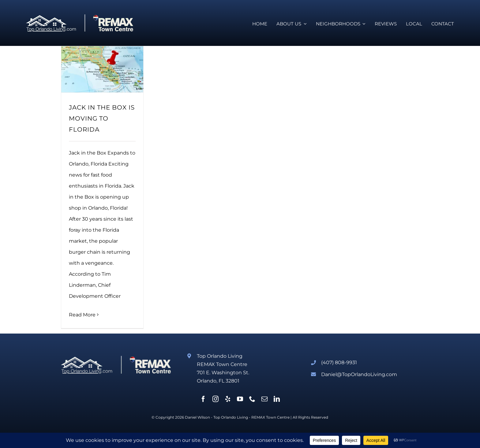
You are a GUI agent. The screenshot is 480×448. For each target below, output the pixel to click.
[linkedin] (277, 399)
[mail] (264, 399)
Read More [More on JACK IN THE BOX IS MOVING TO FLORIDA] (82, 315)
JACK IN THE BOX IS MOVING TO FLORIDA (102, 118)
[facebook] (203, 399)
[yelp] (228, 399)
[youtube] (240, 399)
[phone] (252, 399)
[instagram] (216, 399)
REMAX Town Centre (270, 417)
